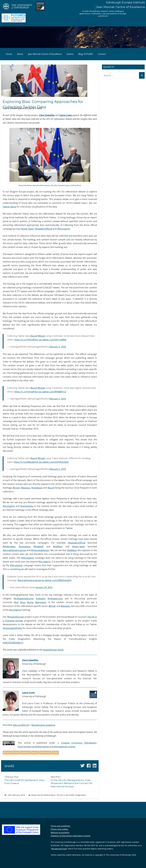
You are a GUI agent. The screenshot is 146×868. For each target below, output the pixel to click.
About (20, 54)
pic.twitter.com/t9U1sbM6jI (53, 340)
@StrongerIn (64, 229)
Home (9, 54)
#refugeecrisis (55, 599)
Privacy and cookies (59, 829)
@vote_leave (27, 229)
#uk (16, 602)
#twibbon (58, 547)
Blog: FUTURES (86, 54)
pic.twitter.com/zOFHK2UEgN (54, 462)
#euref (34, 336)
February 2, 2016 (58, 347)
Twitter (55, 752)
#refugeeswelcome (24, 599)
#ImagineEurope (16, 617)
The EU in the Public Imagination (71, 795)
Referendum (46, 752)
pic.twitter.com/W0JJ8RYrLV (53, 392)
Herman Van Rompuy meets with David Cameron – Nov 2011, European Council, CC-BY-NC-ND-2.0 (50, 185)
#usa (23, 602)
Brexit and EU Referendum (43, 795)
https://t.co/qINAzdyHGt (26, 462)
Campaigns (25, 752)
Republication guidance (43, 725)
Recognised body (59, 849)
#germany (40, 602)
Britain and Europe (11, 752)
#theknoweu (9, 547)
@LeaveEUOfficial (43, 229)
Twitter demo (9, 207)
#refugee (41, 599)
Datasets (35, 752)
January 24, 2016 (44, 587)
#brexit (41, 388)
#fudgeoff (39, 547)
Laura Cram (66, 115)
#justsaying (25, 547)
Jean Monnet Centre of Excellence (45, 54)
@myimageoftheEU (12, 628)
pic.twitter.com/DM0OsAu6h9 (56, 580)
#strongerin (9, 506)
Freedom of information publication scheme (71, 836)
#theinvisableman (40, 550)
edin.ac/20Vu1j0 (21, 725)
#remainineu (27, 506)
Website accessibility (60, 832)
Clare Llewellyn (47, 115)
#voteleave (37, 488)
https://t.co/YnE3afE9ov (26, 340)
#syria (30, 602)
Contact (102, 54)
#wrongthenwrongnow (14, 550)
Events (70, 54)
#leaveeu (26, 488)
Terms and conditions (60, 826)
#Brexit (41, 336)
